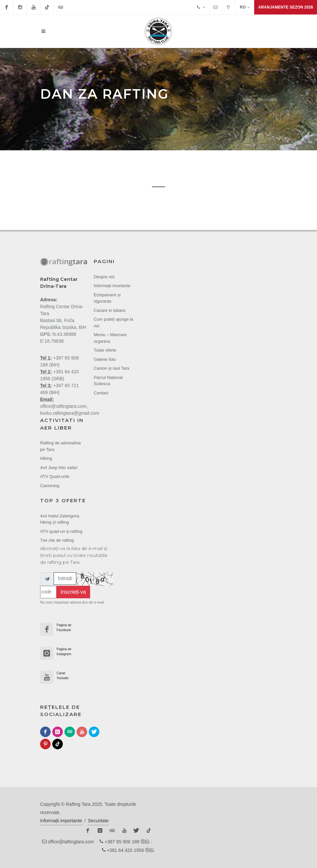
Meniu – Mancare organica (110, 338)
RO (245, 7)
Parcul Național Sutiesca (108, 381)
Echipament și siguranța (107, 298)
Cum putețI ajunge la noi (113, 322)
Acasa (246, 99)
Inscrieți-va (73, 592)
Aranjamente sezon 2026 (286, 7)
